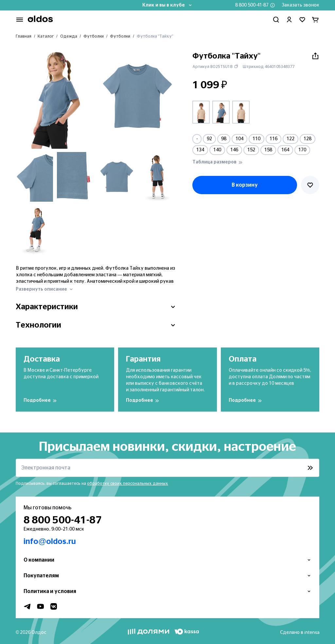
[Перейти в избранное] (302, 20)
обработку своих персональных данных (128, 483)
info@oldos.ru (50, 542)
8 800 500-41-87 (252, 5)
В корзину (245, 185)
